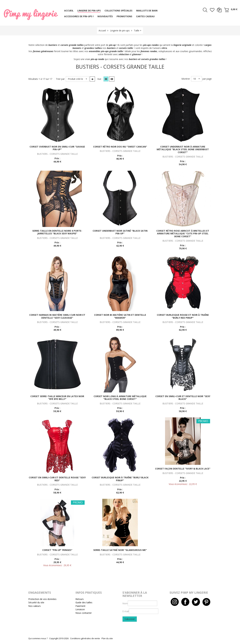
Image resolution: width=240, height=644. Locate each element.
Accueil (102, 30)
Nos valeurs (35, 606)
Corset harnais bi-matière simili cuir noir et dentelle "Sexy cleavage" (57, 316)
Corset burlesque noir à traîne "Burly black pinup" (120, 479)
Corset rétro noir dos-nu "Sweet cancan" (120, 147)
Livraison (80, 609)
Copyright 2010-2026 (59, 638)
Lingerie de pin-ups (120, 30)
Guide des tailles (84, 602)
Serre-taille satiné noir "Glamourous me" (120, 550)
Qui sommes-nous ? (38, 638)
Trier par (60, 79)
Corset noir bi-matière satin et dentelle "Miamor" (120, 316)
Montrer (186, 79)
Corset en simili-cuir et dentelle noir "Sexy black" (183, 398)
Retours (80, 599)
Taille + (138, 30)
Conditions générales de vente (85, 638)
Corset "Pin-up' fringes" (57, 550)
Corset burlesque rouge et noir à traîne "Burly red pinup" (183, 316)
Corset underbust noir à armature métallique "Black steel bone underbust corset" (183, 149)
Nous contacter (84, 613)
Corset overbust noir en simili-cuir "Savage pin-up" (57, 148)
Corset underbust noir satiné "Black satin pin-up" (120, 232)
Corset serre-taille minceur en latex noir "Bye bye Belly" (57, 398)
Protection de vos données (42, 599)
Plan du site (107, 638)
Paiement (80, 606)
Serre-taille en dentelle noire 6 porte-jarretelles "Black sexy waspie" (57, 232)
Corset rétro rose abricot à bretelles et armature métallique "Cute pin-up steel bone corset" (183, 234)
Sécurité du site (36, 602)
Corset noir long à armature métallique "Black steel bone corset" (120, 398)
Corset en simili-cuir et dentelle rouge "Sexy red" (57, 479)
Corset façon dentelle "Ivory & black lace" (183, 469)
